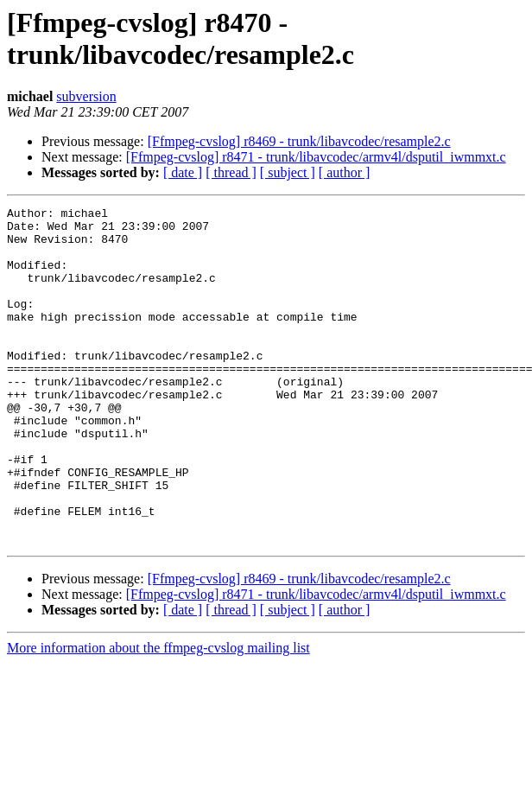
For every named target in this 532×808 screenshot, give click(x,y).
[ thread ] (231, 172)
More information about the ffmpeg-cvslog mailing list (158, 715)
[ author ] (345, 172)
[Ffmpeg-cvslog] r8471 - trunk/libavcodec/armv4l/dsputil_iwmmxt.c (316, 157)
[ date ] (183, 172)
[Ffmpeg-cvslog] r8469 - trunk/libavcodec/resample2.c (299, 141)
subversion (86, 96)
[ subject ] (288, 172)
